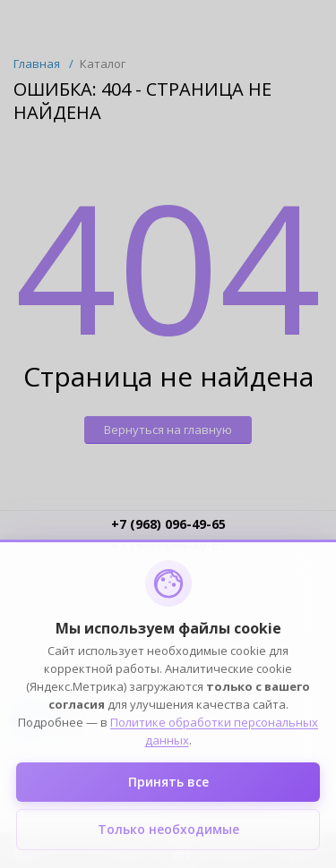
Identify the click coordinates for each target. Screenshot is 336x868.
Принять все (168, 782)
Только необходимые (168, 829)
